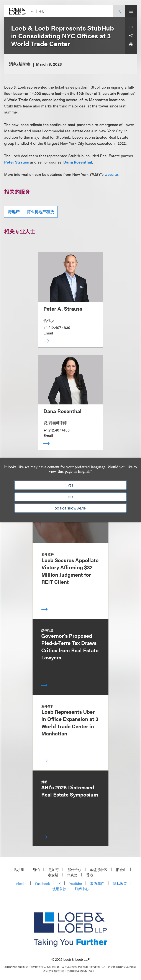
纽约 (36, 870)
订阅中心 (82, 889)
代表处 (72, 875)
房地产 (14, 212)
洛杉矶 (19, 870)
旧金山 (121, 870)
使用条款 (59, 889)
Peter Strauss (16, 162)
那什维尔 (74, 870)
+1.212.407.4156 (57, 430)
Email (48, 333)
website (111, 174)
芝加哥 (54, 870)
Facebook (43, 883)
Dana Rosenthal (78, 162)
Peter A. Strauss (63, 308)
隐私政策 (120, 883)
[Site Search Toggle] (119, 11)
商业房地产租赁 (40, 212)
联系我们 (97, 883)
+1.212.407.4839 (57, 327)
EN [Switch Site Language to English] (33, 11)
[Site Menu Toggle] (131, 11)
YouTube (75, 883)
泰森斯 (53, 875)
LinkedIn (20, 883)
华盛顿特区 (99, 870)
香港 (90, 875)
